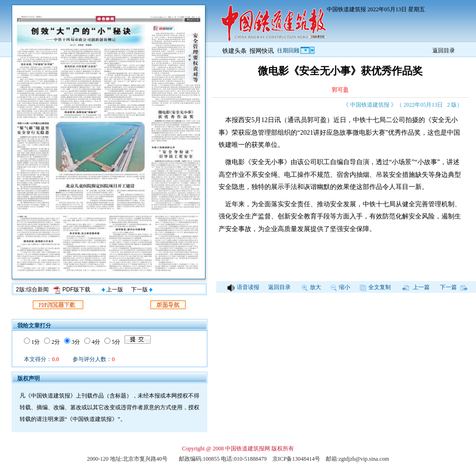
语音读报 (243, 287)
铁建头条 (234, 51)
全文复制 (375, 287)
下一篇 (454, 287)
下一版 (142, 290)
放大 (311, 287)
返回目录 (444, 51)
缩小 (341, 287)
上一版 (112, 290)
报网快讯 (262, 51)
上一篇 (416, 287)
